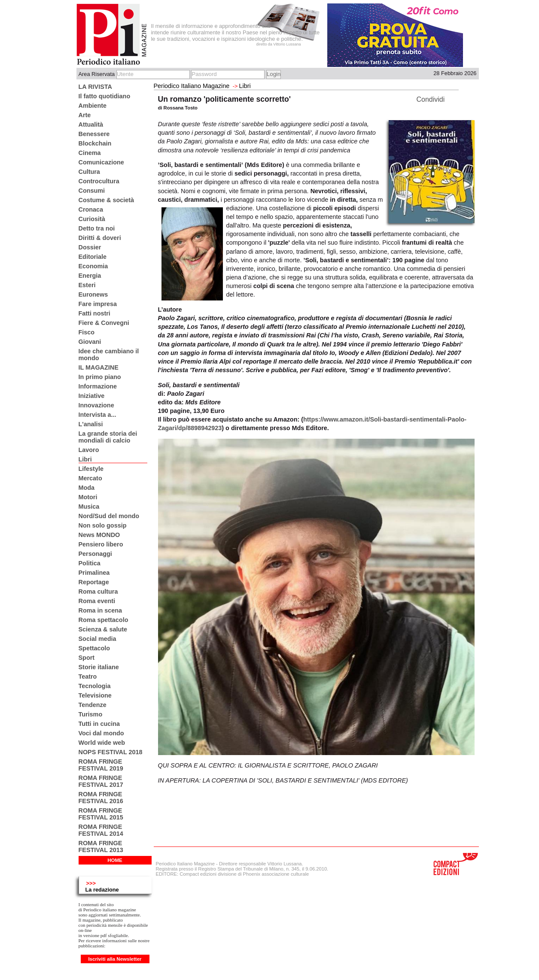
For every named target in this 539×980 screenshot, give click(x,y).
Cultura (89, 172)
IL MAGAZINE (99, 367)
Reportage (94, 582)
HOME (115, 860)
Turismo (91, 714)
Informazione (98, 386)
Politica (90, 563)
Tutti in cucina (99, 724)
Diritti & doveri (100, 238)
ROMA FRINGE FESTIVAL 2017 (101, 781)
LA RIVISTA (95, 87)
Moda (87, 488)
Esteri (87, 285)
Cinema (90, 153)
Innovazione (96, 405)
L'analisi (91, 424)
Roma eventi (97, 601)
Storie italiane (99, 667)
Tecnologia (95, 686)
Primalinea (94, 573)
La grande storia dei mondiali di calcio (108, 437)
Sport (87, 658)
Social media (97, 639)
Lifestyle (91, 469)
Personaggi (95, 554)
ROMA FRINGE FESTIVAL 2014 (101, 830)
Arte (85, 115)
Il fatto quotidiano (105, 96)
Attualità (91, 124)
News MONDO (99, 535)
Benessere (94, 134)
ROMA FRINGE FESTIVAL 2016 (101, 798)
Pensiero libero (101, 544)
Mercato (90, 478)
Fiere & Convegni (104, 323)
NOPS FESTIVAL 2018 (111, 752)
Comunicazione (101, 162)
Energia (90, 276)
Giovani (90, 342)
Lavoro (89, 450)
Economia (93, 266)
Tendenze (93, 705)
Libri (85, 459)
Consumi (92, 191)
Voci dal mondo (101, 733)
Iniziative (92, 396)
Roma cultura (98, 592)
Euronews (93, 294)
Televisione (95, 695)
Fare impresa (98, 304)
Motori (88, 497)
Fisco (87, 332)
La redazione (102, 890)
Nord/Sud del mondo (109, 516)
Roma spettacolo (104, 620)
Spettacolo (94, 648)
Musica (89, 507)
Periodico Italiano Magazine (192, 86)
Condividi (431, 99)
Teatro (88, 677)
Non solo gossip (103, 525)
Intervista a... (97, 415)
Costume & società (107, 200)
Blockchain (95, 143)
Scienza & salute (103, 629)
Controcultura (99, 181)
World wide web (102, 743)
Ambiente (93, 106)
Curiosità (92, 219)
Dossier (90, 247)
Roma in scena (100, 610)
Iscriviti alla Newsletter (115, 959)
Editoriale (93, 257)
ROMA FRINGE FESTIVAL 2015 (101, 814)
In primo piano (100, 377)
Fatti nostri (94, 313)
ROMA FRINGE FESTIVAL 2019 (101, 765)
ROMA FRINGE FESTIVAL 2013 (101, 847)
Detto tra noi (97, 228)
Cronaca (91, 209)
